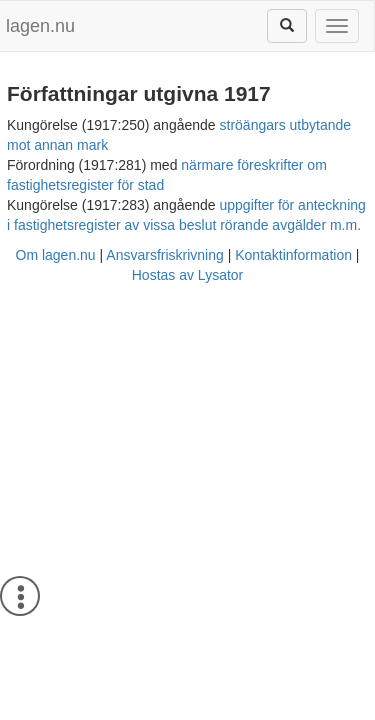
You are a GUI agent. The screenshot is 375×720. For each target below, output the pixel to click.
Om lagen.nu (56, 255)
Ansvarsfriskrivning (164, 255)
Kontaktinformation (293, 255)
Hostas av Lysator (188, 275)
